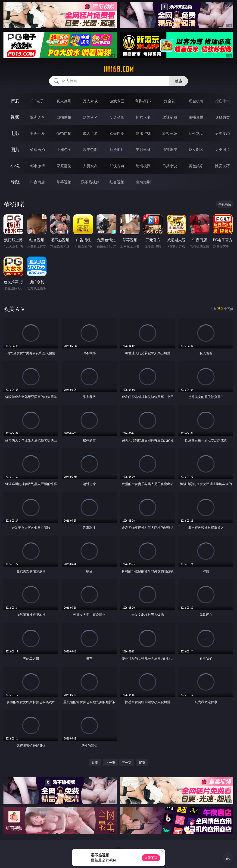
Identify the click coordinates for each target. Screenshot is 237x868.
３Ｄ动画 (117, 117)
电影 (15, 133)
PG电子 (37, 101)
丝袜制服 (170, 117)
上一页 (110, 763)
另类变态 (222, 133)
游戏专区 (117, 101)
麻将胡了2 (143, 101)
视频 (15, 117)
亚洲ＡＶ (37, 117)
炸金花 (170, 101)
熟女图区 (196, 150)
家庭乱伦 (64, 166)
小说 (15, 166)
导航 (15, 182)
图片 (15, 149)
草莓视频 (64, 182)
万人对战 (90, 101)
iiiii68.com (118, 69)
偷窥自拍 (37, 150)
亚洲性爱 (37, 133)
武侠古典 (117, 166)
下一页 (127, 763)
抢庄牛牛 (222, 101)
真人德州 (64, 101)
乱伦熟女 (196, 133)
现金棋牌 (196, 101)
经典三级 (170, 133)
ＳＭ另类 (222, 117)
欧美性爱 (117, 133)
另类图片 (222, 150)
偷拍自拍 (64, 133)
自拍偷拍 (64, 117)
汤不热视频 (90, 182)
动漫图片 (117, 150)
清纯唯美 (170, 150)
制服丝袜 (143, 133)
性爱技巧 (222, 166)
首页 (95, 763)
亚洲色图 (64, 150)
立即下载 (151, 858)
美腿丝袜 (143, 150)
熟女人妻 (143, 117)
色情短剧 (143, 182)
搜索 (179, 81)
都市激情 (37, 166)
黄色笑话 (196, 166)
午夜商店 (37, 182)
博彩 (15, 101)
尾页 (142, 763)
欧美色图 (90, 150)
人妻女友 (90, 166)
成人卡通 (90, 133)
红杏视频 (117, 182)
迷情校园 (143, 166)
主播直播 (196, 117)
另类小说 (170, 166)
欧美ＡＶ (90, 117)
